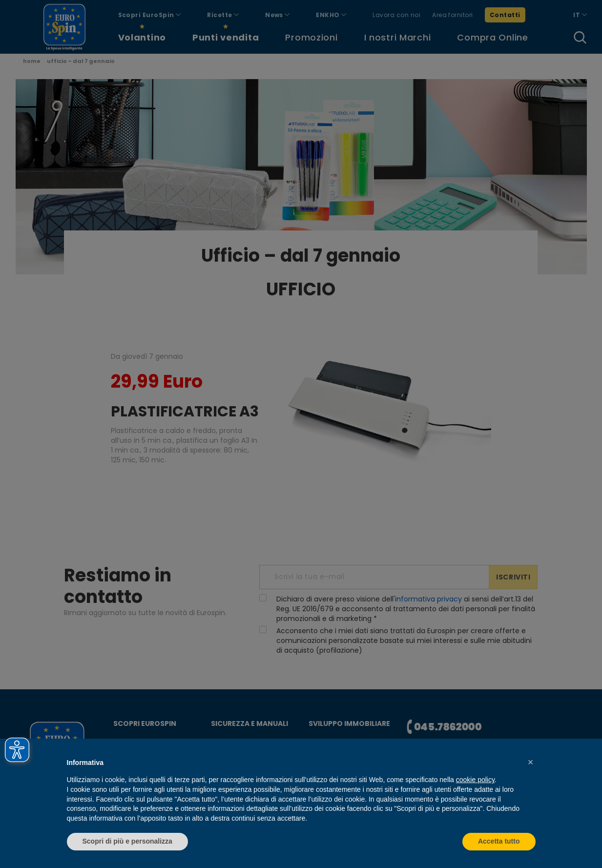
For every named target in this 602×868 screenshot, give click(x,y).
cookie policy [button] (475, 780)
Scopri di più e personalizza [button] (127, 841)
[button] (531, 762)
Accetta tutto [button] (499, 841)
